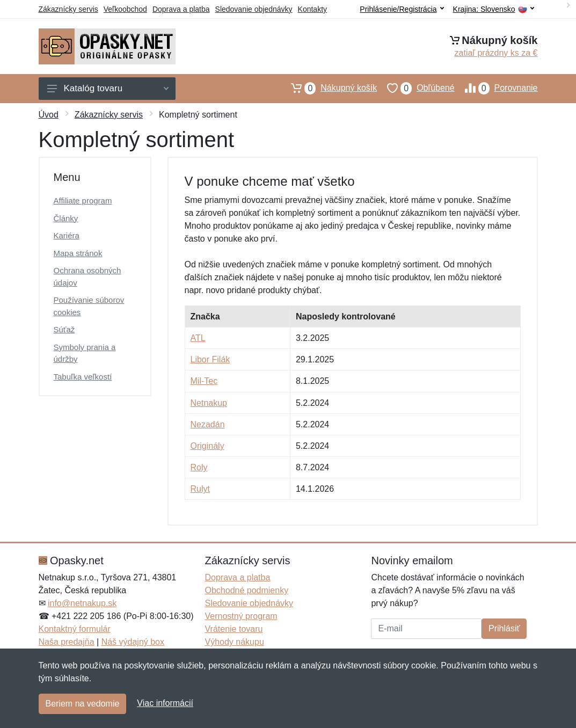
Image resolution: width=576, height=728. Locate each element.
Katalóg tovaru (108, 88)
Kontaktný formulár (75, 629)
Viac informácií (165, 703)
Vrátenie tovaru (234, 629)
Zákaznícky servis (68, 9)
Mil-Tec (204, 381)
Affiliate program (83, 201)
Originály (207, 446)
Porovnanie (496, 88)
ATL (198, 338)
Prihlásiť (504, 628)
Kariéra (67, 235)
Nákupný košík (329, 88)
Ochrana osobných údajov (88, 276)
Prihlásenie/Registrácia (402, 9)
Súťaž (64, 329)
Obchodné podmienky (246, 590)
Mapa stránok (78, 253)
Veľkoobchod (125, 9)
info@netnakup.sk (82, 603)
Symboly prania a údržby (85, 353)
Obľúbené (415, 88)
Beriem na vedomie (83, 704)
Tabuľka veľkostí (83, 377)
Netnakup (209, 403)
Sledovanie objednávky (254, 9)
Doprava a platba (181, 9)
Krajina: (494, 9)
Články (66, 218)
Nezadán (208, 424)
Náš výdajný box (133, 642)
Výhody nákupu (234, 642)
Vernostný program (241, 616)
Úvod (49, 115)
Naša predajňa (67, 642)
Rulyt (200, 489)
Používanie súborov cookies (89, 306)
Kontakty (312, 9)
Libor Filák (210, 359)
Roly (199, 467)
